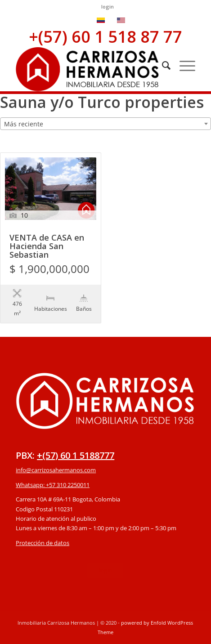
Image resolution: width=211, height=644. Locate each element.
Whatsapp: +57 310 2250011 (53, 485)
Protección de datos (43, 543)
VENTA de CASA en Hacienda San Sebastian (47, 247)
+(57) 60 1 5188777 (76, 455)
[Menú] (183, 65)
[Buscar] (162, 65)
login (108, 7)
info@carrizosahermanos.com (56, 470)
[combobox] (105, 124)
